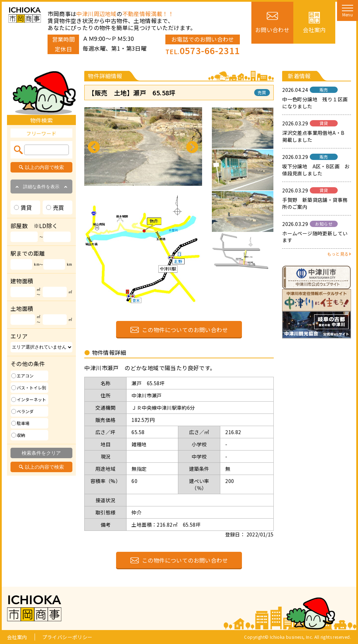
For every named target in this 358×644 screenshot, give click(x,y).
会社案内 (17, 637)
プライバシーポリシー (67, 637)
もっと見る (339, 254)
